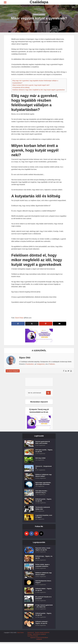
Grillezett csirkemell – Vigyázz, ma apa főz (42, 625)
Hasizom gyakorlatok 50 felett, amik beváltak (43, 443)
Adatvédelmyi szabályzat (39, 636)
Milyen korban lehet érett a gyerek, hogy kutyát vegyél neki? (31, 85)
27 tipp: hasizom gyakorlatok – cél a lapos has (43, 607)
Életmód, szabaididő (39, 14)
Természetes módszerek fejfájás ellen (43, 508)
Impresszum (31, 634)
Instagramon (41, 364)
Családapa (39, 2)
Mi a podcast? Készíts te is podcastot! (44, 598)
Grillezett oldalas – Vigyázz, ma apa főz (44, 590)
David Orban (19, 318)
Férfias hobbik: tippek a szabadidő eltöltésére (43, 566)
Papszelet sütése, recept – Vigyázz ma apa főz (43, 549)
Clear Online (20, 635)
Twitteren (52, 364)
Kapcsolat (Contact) (33, 638)
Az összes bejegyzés (13, 371)
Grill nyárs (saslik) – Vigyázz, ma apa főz (42, 451)
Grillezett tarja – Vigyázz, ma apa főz (44, 557)
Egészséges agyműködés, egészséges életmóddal (43, 484)
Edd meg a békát (41, 458)
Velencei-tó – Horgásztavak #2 (44, 467)
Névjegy (30, 636)
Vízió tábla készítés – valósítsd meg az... (42, 492)
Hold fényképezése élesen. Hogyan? (44, 582)
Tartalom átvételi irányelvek (42, 634)
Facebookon (30, 364)
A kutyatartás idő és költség (21, 87)
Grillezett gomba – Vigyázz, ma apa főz (44, 500)
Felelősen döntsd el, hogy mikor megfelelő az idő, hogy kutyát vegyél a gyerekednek (38, 90)
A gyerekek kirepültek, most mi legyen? (44, 516)
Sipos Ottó (35, 22)
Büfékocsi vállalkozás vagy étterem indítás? (44, 476)
